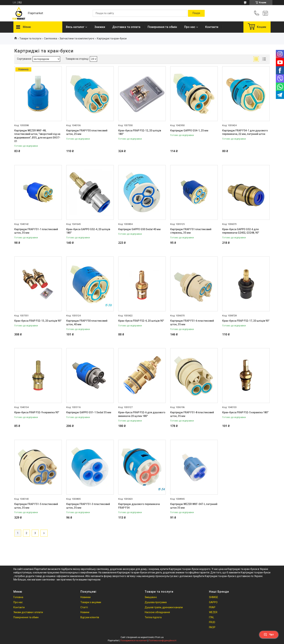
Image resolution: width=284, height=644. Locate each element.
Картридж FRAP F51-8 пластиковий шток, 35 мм (192, 414)
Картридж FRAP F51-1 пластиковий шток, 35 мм (36, 231)
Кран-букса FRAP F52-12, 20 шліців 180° (140, 132)
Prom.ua (159, 637)
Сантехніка (51, 38)
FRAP (212, 607)
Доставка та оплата (126, 27)
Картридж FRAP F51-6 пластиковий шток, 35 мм (192, 323)
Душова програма (156, 602)
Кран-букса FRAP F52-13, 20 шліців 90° (38, 321)
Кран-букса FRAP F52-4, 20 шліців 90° (141, 321)
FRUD (212, 622)
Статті (84, 607)
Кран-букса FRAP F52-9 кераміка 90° (37, 412)
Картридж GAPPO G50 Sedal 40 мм (139, 229)
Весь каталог (75, 27)
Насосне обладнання (157, 612)
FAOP (212, 627)
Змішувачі (151, 597)
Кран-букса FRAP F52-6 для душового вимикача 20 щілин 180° (142, 414)
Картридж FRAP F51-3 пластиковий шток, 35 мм (88, 506)
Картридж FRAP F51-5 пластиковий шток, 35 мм (36, 506)
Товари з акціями (91, 602)
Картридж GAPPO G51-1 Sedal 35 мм (89, 412)
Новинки (85, 597)
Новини (85, 612)
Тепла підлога (153, 617)
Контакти (212, 27)
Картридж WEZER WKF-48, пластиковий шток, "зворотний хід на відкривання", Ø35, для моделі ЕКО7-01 (37, 136)
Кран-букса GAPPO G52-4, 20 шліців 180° (88, 231)
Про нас (190, 27)
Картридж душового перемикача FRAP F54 (139, 506)
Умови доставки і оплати (28, 612)
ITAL (212, 617)
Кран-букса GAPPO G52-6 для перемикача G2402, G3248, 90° (241, 231)
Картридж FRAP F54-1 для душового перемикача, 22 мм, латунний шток (245, 132)
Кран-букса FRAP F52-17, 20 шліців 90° (246, 321)
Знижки (100, 27)
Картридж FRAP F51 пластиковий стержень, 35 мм (191, 231)
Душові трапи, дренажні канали (164, 607)
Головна (18, 597)
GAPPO (213, 602)
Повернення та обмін (162, 27)
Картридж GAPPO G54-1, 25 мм (189, 131)
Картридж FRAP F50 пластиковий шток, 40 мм (87, 323)
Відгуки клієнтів (90, 617)
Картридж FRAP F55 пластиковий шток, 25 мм (87, 132)
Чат (269, 635)
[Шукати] (196, 13)
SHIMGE (214, 597)
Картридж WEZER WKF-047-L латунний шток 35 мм (194, 506)
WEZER (213, 612)
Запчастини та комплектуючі (77, 38)
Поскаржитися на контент (134, 641)
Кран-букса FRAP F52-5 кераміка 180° (245, 412)
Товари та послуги (30, 38)
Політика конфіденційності (163, 641)
